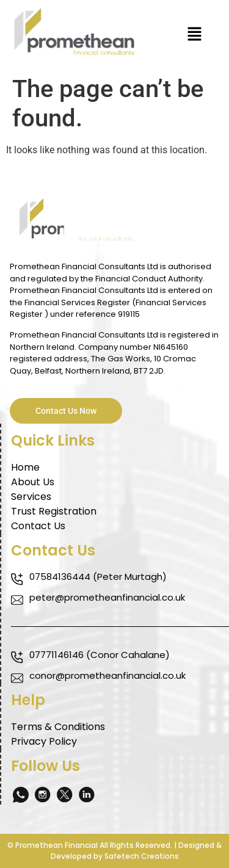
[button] (195, 35)
